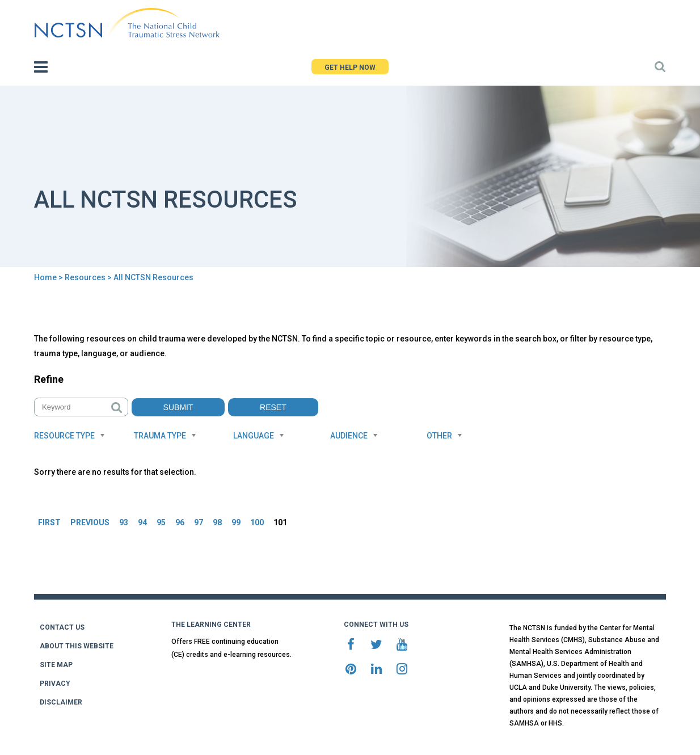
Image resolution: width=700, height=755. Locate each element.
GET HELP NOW (350, 68)
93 (124, 522)
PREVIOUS (90, 522)
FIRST (49, 522)
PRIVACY (55, 684)
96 (180, 522)
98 (217, 522)
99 (236, 522)
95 (161, 522)
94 (142, 522)
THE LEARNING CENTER (211, 625)
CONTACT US (62, 627)
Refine (49, 379)
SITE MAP (56, 665)
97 (199, 522)
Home (45, 277)
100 (257, 522)
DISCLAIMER (61, 702)
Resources (85, 277)
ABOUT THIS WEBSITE (77, 646)
